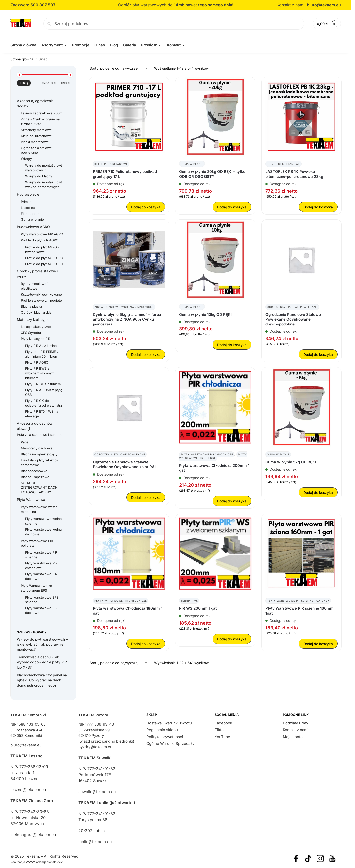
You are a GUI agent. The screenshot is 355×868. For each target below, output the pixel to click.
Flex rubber (30, 214)
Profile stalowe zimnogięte (41, 300)
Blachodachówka (34, 471)
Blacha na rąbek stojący (39, 454)
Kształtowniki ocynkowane (41, 294)
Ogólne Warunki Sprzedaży (170, 743)
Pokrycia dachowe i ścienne (40, 435)
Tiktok (220, 730)
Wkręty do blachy (39, 176)
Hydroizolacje (28, 194)
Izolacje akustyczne (36, 327)
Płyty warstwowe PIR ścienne (213, 456)
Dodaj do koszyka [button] (146, 207)
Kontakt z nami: (292, 5)
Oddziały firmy (295, 723)
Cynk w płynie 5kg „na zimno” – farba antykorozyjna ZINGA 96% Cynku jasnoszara (127, 319)
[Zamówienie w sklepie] (119, 68)
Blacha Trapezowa (35, 477)
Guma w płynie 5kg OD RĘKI (291, 462)
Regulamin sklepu (162, 730)
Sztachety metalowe (36, 130)
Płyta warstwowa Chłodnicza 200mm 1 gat (214, 468)
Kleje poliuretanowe (111, 164)
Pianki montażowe (35, 142)
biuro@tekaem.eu (324, 5)
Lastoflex (28, 208)
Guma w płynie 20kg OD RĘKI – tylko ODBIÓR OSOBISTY (212, 174)
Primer (26, 202)
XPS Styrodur (31, 333)
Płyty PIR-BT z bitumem (43, 384)
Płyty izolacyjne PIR (35, 339)
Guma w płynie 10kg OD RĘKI (205, 314)
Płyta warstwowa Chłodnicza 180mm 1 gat (128, 611)
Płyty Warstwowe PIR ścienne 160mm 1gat (299, 611)
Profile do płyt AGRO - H (44, 264)
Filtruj (24, 83)
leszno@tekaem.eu (28, 790)
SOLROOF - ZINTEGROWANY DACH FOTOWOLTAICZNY (39, 487)
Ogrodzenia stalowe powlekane (292, 307)
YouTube (222, 736)
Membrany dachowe (37, 448)
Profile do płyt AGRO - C (44, 258)
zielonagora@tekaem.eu (33, 835)
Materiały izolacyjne (33, 319)
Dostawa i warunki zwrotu (169, 723)
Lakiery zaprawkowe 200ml (42, 113)
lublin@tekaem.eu (95, 841)
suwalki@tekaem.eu (97, 791)
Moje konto (293, 736)
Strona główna (22, 59)
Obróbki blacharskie (36, 312)
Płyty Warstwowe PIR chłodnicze (207, 454)
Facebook (223, 723)
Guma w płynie (192, 164)
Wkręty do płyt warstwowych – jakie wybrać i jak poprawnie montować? (42, 644)
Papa (25, 442)
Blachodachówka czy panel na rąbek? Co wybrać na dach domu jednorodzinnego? (42, 680)
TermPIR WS (189, 601)
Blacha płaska (31, 306)
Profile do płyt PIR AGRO (40, 240)
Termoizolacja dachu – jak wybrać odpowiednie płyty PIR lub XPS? (42, 662)
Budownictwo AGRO (33, 227)
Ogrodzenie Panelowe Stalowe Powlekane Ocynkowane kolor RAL (125, 464)
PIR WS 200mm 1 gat (198, 608)
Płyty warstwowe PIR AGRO (42, 234)
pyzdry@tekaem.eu (95, 747)
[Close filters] (78, 69)
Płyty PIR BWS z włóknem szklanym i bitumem (41, 373)
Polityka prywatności (165, 736)
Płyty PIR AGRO (37, 362)
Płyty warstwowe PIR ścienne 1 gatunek (298, 601)
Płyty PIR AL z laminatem (44, 346)
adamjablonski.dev (49, 862)
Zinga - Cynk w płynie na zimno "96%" (124, 307)
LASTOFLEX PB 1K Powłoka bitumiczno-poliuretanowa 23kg (294, 174)
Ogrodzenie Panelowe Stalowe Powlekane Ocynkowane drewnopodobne (293, 319)
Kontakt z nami (296, 730)
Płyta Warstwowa (31, 499)
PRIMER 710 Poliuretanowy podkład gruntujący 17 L (125, 174)
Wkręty (26, 158)
